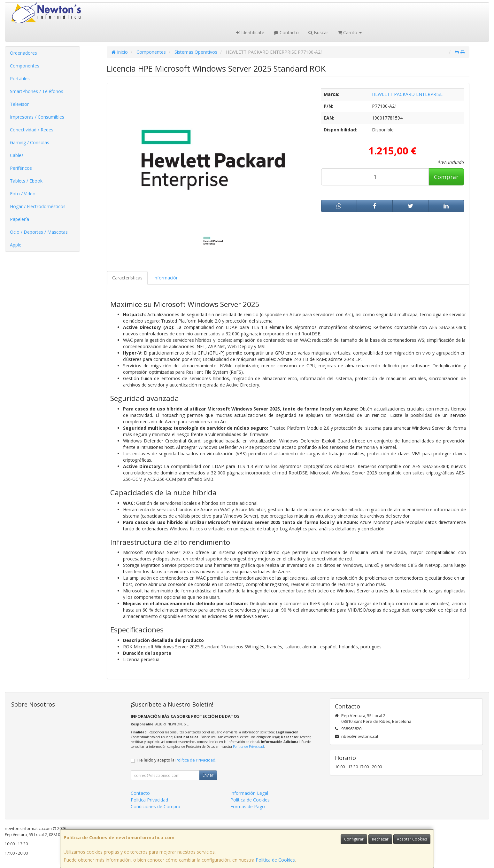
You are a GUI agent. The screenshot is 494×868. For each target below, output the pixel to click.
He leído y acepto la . (177, 760)
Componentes (25, 66)
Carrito (350, 32)
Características (127, 278)
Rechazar (380, 839)
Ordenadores (23, 53)
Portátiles (20, 78)
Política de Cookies (275, 860)
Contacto (286, 32)
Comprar (446, 177)
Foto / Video (23, 194)
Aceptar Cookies (412, 839)
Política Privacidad (149, 800)
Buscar (318, 32)
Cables (17, 155)
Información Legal (249, 793)
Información (166, 278)
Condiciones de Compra (155, 806)
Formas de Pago (248, 806)
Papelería (19, 219)
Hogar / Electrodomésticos (38, 206)
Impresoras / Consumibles (37, 117)
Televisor (19, 104)
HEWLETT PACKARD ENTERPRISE (407, 94)
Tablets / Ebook (26, 181)
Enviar (208, 775)
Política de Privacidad (248, 747)
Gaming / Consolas (30, 142)
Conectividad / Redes (32, 130)
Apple (16, 245)
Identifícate (250, 32)
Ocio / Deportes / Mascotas (39, 232)
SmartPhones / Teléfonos (37, 91)
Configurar (354, 839)
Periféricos (21, 168)
